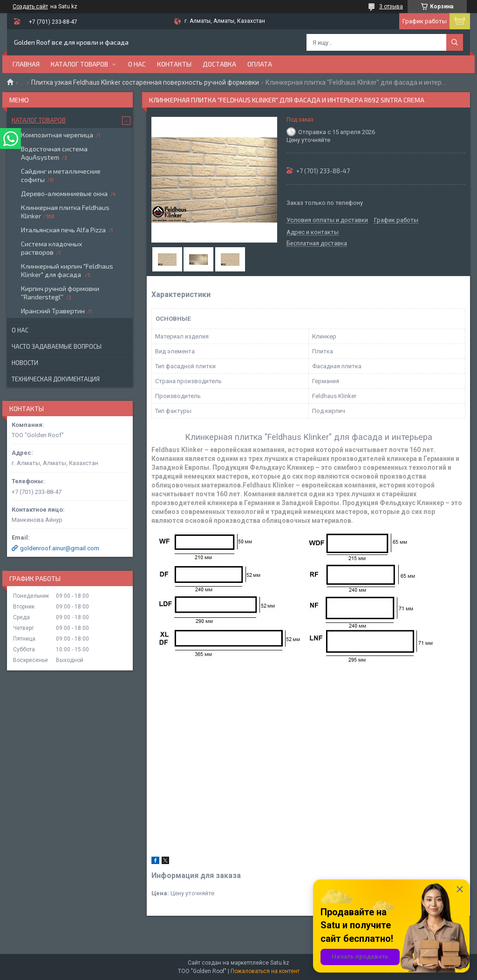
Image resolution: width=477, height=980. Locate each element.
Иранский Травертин (53, 311)
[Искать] (455, 42)
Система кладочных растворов (51, 248)
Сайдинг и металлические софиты (61, 175)
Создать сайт (30, 7)
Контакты (174, 64)
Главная (26, 64)
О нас (137, 64)
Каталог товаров (79, 64)
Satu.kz (280, 963)
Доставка (219, 64)
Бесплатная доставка (317, 243)
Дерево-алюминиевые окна (64, 193)
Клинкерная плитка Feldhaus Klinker (65, 212)
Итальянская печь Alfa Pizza (63, 230)
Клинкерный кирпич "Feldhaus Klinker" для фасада (67, 270)
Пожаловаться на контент (265, 971)
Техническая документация (56, 379)
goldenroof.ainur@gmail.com (60, 548)
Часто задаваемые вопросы (57, 346)
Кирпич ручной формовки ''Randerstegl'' (60, 293)
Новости (25, 363)
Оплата (260, 64)
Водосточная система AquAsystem (54, 153)
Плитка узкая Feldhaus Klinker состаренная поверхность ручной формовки (145, 82)
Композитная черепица (57, 135)
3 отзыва (391, 7)
